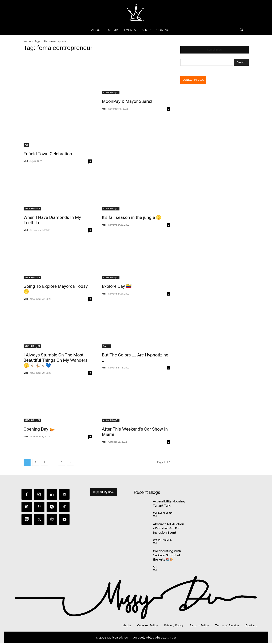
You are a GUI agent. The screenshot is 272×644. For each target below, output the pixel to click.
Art (26, 145)
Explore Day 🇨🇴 (117, 286)
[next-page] (70, 462)
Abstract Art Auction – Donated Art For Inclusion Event (169, 529)
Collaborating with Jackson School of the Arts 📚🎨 (167, 556)
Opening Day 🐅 (39, 429)
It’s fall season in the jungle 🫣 (132, 217)
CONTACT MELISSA (193, 80)
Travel (106, 346)
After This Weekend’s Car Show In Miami (135, 432)
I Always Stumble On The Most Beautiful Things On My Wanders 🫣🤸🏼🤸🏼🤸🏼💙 (56, 360)
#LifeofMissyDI (111, 92)
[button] (242, 30)
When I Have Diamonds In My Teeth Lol (52, 220)
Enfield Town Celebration (48, 154)
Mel (26, 161)
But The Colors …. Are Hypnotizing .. (135, 358)
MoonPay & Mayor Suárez (127, 101)
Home (27, 41)
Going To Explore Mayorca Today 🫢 (56, 289)
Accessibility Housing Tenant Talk (169, 504)
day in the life (162, 541)
